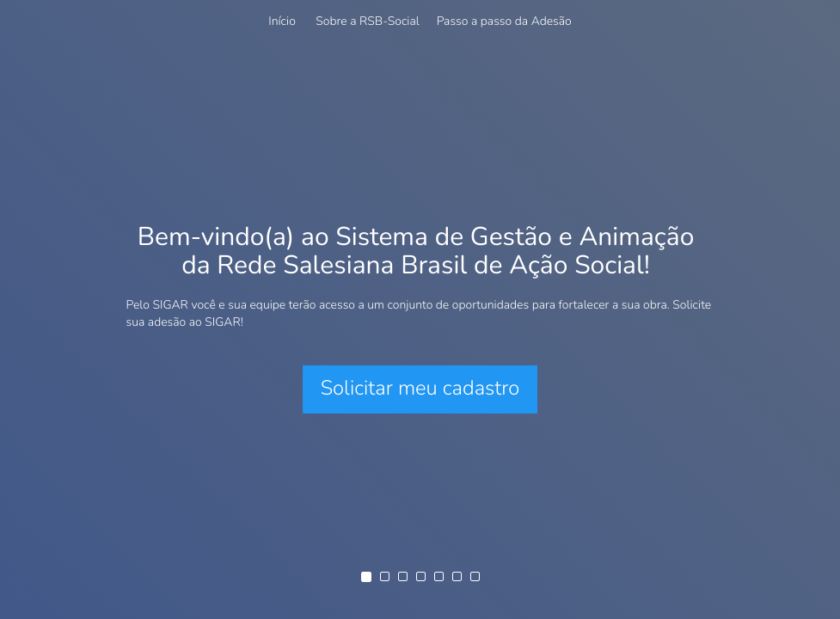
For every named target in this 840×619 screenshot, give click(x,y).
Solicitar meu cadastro (420, 389)
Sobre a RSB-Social (367, 21)
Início (282, 21)
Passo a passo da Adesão (504, 21)
